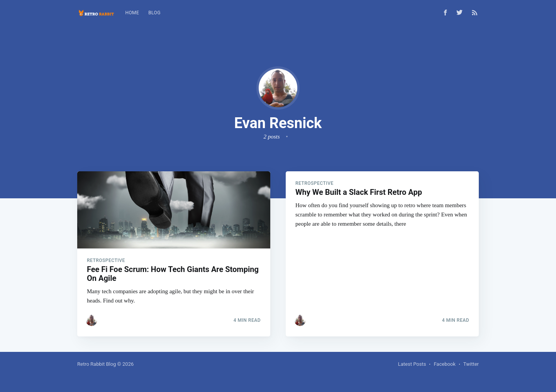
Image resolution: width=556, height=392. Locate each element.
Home (132, 13)
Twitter (471, 364)
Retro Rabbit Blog (97, 364)
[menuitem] (132, 13)
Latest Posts (412, 364)
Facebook (444, 364)
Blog (154, 13)
